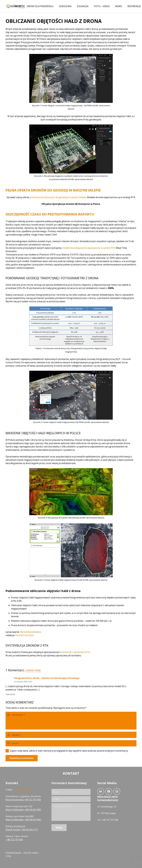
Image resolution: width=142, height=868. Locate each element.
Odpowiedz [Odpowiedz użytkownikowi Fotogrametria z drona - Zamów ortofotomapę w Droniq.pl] (10, 694)
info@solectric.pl (22, 790)
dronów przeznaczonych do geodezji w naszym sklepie (58, 197)
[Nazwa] (71, 735)
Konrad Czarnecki (24, 635)
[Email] (71, 743)
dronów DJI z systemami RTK (75, 652)
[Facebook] (109, 791)
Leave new (33, 670)
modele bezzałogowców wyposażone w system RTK (89, 248)
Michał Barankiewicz (31, 632)
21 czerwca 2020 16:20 (23, 682)
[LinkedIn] (101, 791)
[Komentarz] (71, 721)
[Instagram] (117, 791)
